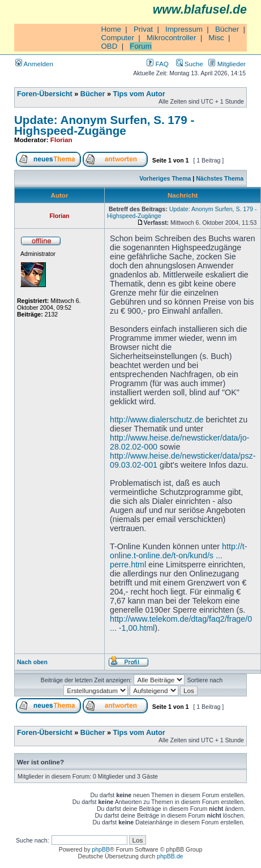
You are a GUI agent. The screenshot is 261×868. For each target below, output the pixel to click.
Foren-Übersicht (45, 94)
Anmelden (34, 64)
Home (111, 29)
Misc (216, 38)
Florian (61, 140)
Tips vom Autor (139, 94)
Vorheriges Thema (165, 178)
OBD (109, 46)
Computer (117, 38)
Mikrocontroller (171, 38)
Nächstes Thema (220, 178)
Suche (190, 64)
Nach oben (32, 662)
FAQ (157, 64)
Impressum (184, 29)
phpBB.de (170, 856)
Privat (143, 29)
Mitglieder (227, 64)
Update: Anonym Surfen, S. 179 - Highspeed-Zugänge (104, 125)
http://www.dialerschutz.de (157, 420)
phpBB (101, 849)
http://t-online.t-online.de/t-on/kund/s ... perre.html (178, 555)
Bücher (227, 29)
